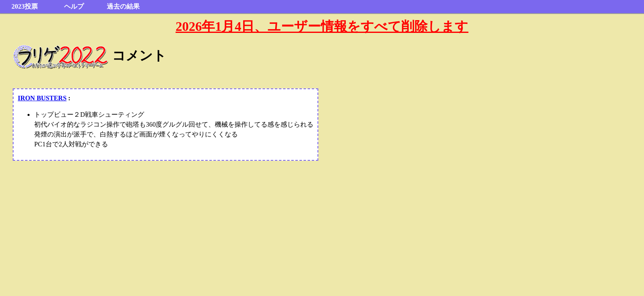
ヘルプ (74, 6)
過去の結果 (123, 6)
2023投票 (25, 6)
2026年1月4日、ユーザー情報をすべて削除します (322, 26)
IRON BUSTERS (42, 98)
